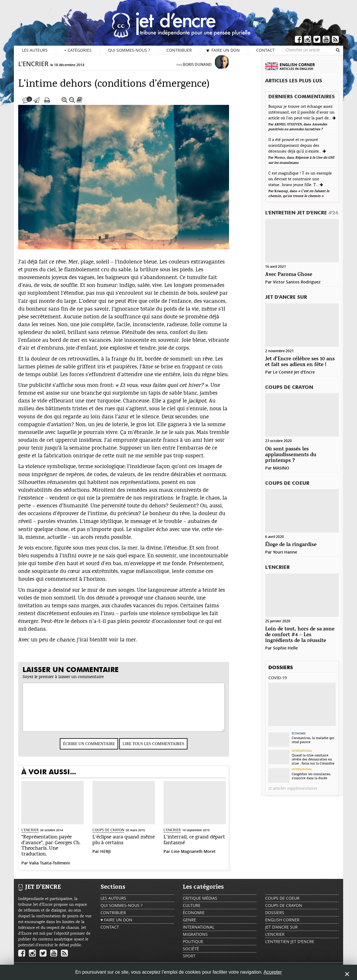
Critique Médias (200, 904)
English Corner (282, 926)
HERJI (117, 857)
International (302, 751)
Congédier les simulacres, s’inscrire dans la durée (311, 776)
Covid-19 (278, 678)
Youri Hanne (285, 552)
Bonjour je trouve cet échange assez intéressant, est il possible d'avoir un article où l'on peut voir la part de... (301, 112)
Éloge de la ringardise (291, 545)
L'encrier (45, 70)
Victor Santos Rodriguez (297, 282)
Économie (299, 734)
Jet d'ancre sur (286, 297)
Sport (189, 962)
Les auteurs (35, 50)
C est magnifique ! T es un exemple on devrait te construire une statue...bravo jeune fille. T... (300, 179)
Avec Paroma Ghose (289, 275)
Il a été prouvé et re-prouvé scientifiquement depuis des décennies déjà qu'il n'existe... (295, 146)
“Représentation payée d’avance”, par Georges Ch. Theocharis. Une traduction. (63, 851)
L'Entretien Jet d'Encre (302, 213)
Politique (193, 947)
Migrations (195, 940)
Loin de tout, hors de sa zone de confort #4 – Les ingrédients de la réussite (300, 635)
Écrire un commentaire (101, 750)
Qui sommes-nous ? (129, 50)
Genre (189, 926)
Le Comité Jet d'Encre (294, 372)
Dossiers (281, 668)
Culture (192, 911)
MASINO (281, 468)
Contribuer (179, 50)
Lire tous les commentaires (165, 750)
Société (191, 954)
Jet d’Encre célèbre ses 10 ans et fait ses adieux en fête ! (300, 362)
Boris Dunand (209, 70)
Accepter (273, 972)
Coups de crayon (120, 836)
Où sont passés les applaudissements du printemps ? (291, 455)
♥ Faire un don (223, 50)
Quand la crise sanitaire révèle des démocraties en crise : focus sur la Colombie (313, 759)
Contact (265, 50)
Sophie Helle (285, 648)
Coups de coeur (287, 483)
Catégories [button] (78, 50)
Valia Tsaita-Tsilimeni (61, 869)
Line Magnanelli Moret (205, 857)
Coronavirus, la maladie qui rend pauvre (313, 740)
